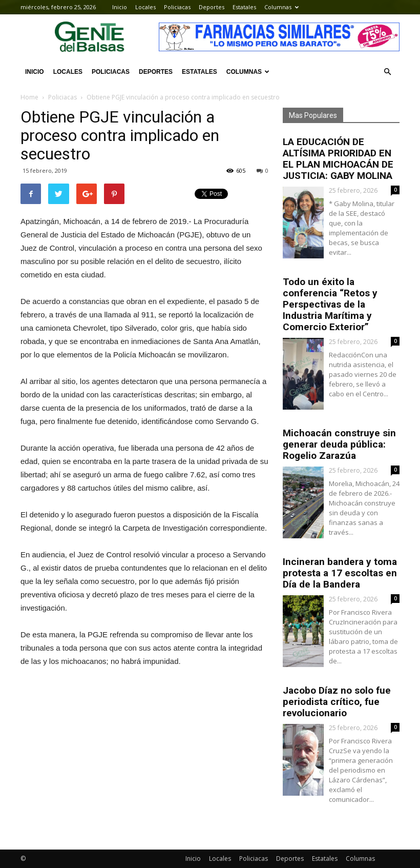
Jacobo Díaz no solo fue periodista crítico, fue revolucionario (337, 702)
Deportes (212, 7)
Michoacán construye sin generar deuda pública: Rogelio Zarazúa (339, 444)
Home (29, 97)
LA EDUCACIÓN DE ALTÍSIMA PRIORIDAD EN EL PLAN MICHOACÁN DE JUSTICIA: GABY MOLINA (338, 159)
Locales (145, 7)
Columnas (281, 7)
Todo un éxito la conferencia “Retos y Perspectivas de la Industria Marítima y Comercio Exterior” (330, 304)
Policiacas (177, 7)
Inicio (120, 7)
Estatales (244, 7)
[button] (387, 72)
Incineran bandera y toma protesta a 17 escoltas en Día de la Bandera (340, 573)
